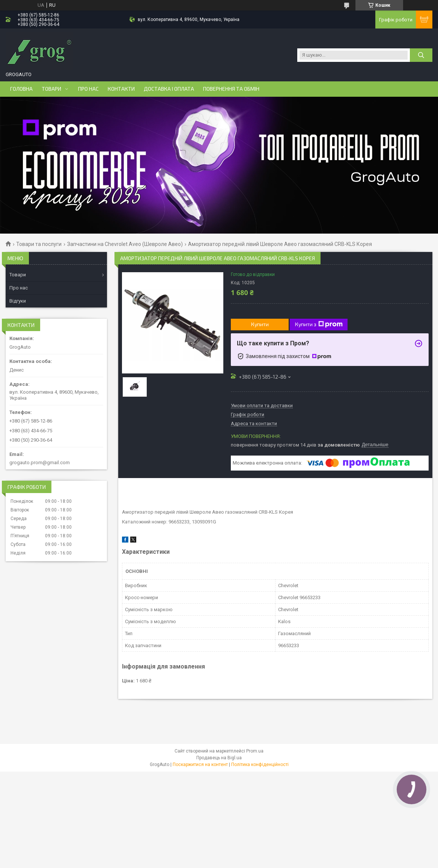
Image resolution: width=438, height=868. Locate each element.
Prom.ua (255, 751)
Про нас (88, 89)
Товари (51, 89)
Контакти (121, 89)
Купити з (319, 324)
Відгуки (18, 301)
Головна (21, 89)
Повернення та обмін (231, 89)
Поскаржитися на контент (200, 765)
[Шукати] (421, 55)
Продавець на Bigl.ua (219, 758)
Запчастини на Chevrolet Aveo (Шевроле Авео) (125, 244)
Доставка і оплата (169, 89)
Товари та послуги (39, 244)
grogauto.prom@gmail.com (40, 462)
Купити (260, 324)
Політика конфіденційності (260, 765)
